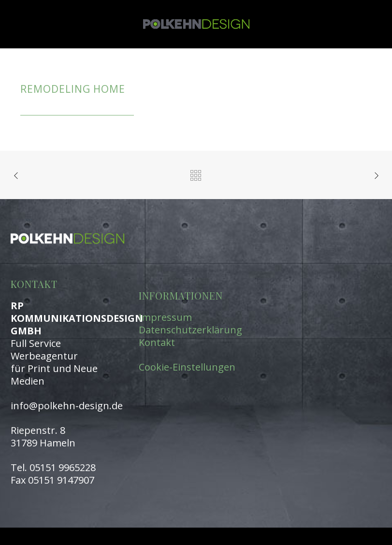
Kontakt (157, 342)
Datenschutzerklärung (190, 330)
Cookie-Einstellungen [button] (187, 367)
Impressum (165, 317)
